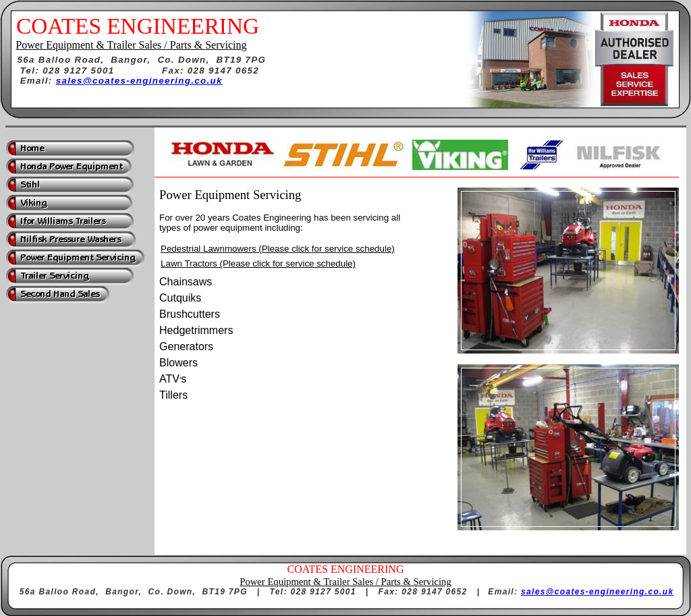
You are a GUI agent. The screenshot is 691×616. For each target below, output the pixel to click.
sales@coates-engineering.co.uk (139, 81)
